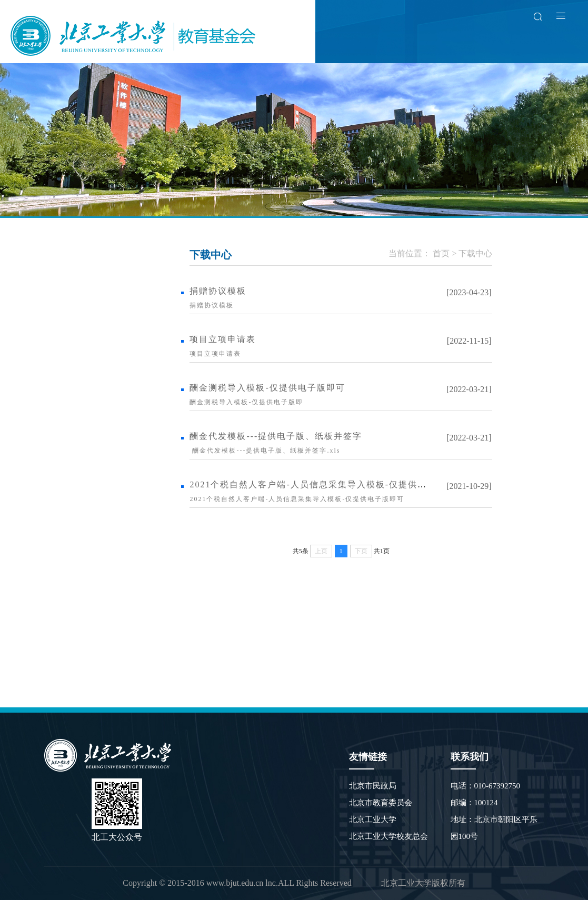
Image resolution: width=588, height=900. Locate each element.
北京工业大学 (373, 819)
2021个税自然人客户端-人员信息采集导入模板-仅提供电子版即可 (327, 484)
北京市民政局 (373, 786)
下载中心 (475, 253)
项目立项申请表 (223, 339)
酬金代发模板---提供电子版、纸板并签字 (276, 436)
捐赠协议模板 (218, 291)
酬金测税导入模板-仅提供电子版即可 (267, 388)
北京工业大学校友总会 (388, 836)
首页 (441, 253)
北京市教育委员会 (381, 803)
